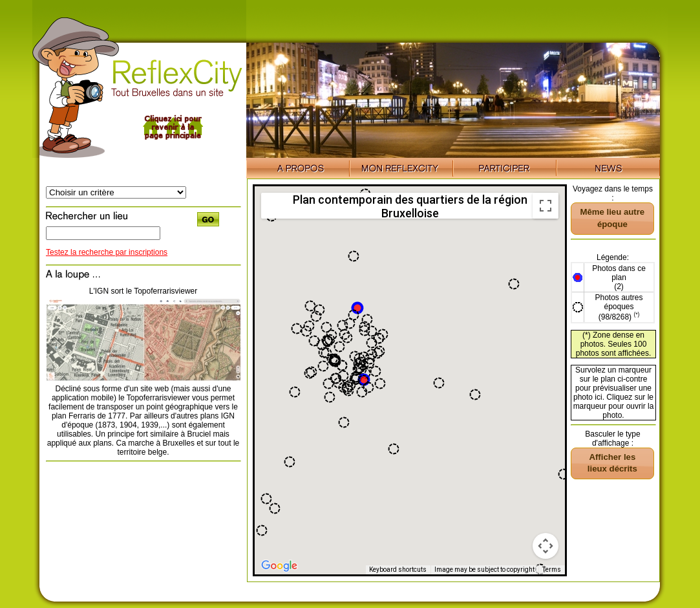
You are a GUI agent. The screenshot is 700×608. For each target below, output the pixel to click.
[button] (357, 308)
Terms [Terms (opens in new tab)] (552, 570)
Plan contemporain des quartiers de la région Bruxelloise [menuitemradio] (410, 206)
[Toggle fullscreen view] (546, 206)
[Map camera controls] (546, 546)
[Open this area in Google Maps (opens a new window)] (279, 566)
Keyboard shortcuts (398, 570)
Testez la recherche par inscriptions (107, 252)
